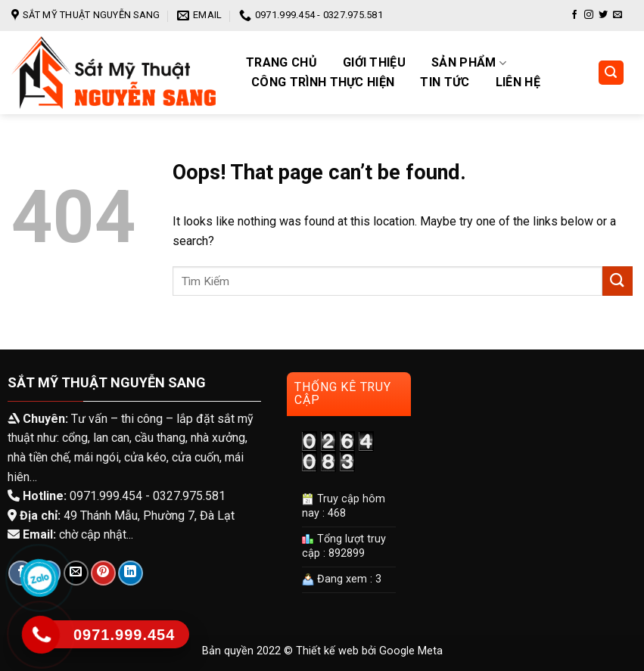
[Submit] (618, 281)
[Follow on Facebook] (574, 15)
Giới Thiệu (374, 63)
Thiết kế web (327, 651)
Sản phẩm (469, 63)
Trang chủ (282, 63)
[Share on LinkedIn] (131, 573)
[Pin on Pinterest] (103, 573)
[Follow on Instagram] (589, 15)
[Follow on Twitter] (603, 15)
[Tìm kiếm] (611, 73)
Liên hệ (518, 82)
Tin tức (445, 82)
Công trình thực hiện (323, 82)
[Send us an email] (618, 15)
